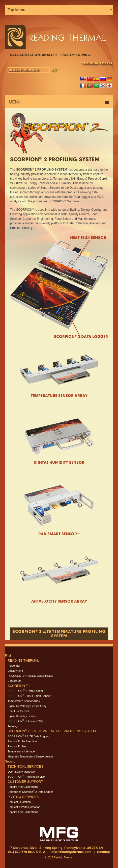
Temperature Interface (21, 751)
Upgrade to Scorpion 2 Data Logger (30, 792)
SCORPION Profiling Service (26, 777)
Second (10, 762)
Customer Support (25, 782)
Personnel (14, 666)
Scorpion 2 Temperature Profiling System (59, 633)
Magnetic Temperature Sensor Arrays (30, 756)
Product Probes (17, 746)
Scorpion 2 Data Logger (81, 336)
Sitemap (104, 852)
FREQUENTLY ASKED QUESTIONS (30, 676)
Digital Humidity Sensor (59, 462)
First (8, 656)
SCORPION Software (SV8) (25, 721)
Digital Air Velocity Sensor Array (27, 706)
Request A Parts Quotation (24, 807)
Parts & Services (23, 797)
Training (12, 726)
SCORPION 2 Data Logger (25, 691)
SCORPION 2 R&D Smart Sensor (29, 696)
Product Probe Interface (22, 741)
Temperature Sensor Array (59, 395)
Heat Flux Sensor (88, 238)
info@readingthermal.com (71, 852)
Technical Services (25, 766)
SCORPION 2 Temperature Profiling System (52, 731)
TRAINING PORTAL (97, 63)
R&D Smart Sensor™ (59, 534)
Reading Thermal (23, 660)
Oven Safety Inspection (22, 772)
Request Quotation (19, 802)
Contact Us (14, 681)
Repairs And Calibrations (23, 787)
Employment (15, 671)
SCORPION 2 (19, 686)
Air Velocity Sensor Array (59, 601)
